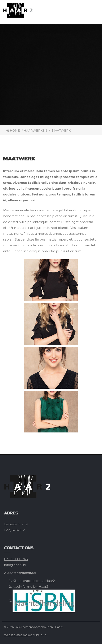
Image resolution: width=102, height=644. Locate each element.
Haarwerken (35, 131)
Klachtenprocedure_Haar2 (34, 581)
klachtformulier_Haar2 (30, 587)
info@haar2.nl (15, 565)
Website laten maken (18, 635)
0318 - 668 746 (16, 559)
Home (13, 131)
